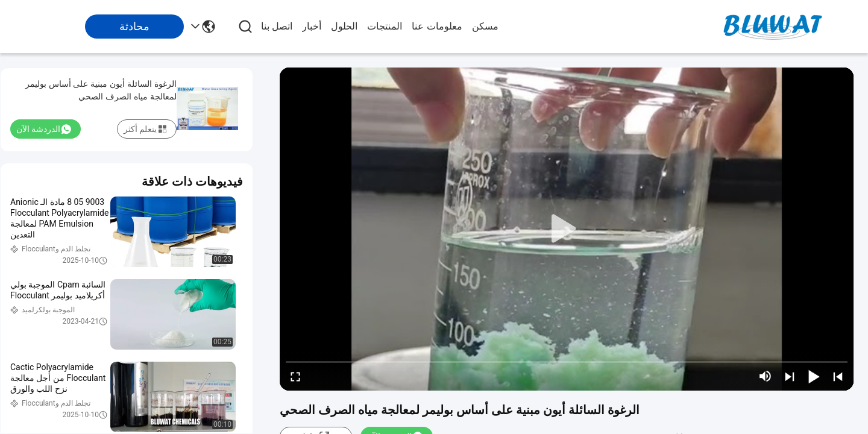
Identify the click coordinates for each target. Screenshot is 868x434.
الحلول (344, 26)
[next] (790, 376)
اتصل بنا (277, 26)
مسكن (485, 26)
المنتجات (385, 26)
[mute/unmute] (766, 376)
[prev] (838, 376)
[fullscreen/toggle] (295, 376)
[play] (567, 229)
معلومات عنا (437, 26)
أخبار (312, 26)
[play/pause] (814, 376)
